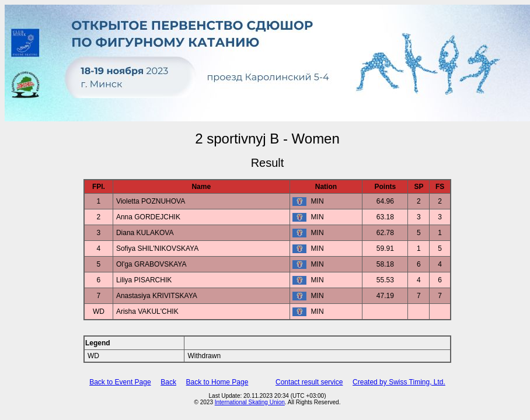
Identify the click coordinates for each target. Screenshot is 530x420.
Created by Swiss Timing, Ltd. (399, 382)
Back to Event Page (120, 382)
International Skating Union (250, 402)
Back (168, 382)
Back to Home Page (217, 382)
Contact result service (309, 382)
